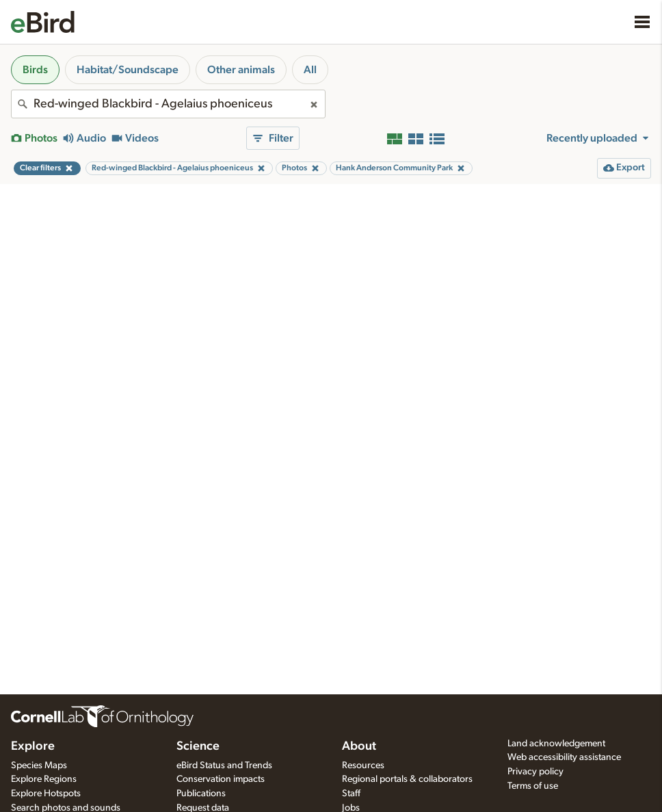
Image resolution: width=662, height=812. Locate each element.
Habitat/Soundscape (128, 70)
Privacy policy (535, 772)
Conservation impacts (221, 779)
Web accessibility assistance (564, 757)
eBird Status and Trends (224, 765)
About (359, 746)
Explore (33, 746)
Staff (351, 794)
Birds (35, 70)
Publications (201, 794)
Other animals (241, 70)
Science (198, 746)
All (310, 70)
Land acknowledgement (556, 744)
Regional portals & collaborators (407, 779)
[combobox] (168, 104)
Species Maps (39, 765)
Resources (363, 765)
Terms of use (533, 786)
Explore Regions (44, 779)
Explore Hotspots (46, 794)
